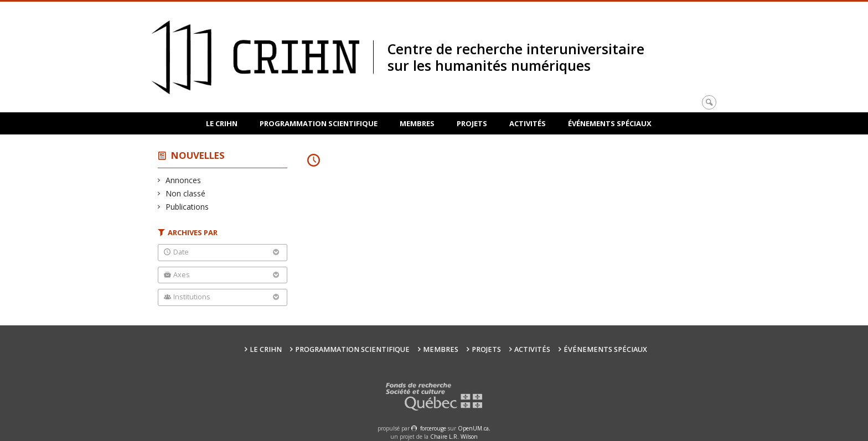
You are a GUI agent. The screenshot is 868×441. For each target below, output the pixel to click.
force (433, 428)
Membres (417, 123)
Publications (187, 207)
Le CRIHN (222, 123)
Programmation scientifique (319, 123)
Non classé (186, 193)
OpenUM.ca (473, 428)
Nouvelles (198, 155)
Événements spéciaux (610, 123)
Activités (528, 123)
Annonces (184, 180)
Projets (472, 123)
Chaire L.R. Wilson (454, 437)
